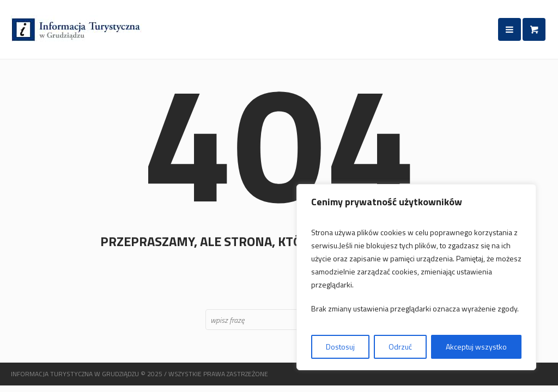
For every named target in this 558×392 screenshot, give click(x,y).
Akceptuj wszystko (476, 347)
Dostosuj (340, 347)
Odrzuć (400, 347)
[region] (416, 277)
